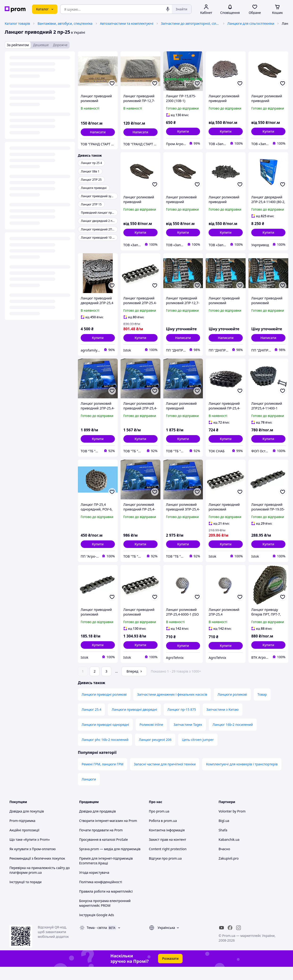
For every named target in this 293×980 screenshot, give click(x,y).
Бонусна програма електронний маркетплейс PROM (105, 916)
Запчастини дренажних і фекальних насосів (172, 708)
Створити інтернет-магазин (101, 834)
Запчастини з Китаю (223, 723)
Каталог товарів (17, 23)
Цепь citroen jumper (198, 753)
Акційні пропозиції (24, 843)
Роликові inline (151, 738)
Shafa (223, 843)
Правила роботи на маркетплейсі (106, 904)
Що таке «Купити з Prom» (30, 853)
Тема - (97, 941)
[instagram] (239, 941)
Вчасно (224, 862)
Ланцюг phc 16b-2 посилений (105, 753)
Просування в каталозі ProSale (104, 853)
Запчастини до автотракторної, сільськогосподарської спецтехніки (190, 23)
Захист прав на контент (167, 853)
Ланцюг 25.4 (91, 723)
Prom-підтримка (22, 834)
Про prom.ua (159, 824)
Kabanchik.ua (229, 853)
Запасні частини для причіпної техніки (165, 777)
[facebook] (230, 941)
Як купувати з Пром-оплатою (33, 862)
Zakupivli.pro (229, 872)
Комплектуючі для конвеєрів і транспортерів (242, 777)
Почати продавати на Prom (101, 843)
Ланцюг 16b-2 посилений (233, 738)
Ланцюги (89, 792)
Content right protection (168, 862)
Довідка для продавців (98, 824)
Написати (98, 132)
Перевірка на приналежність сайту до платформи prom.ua (40, 883)
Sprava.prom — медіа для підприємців (110, 862)
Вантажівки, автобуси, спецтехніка (65, 23)
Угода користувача (94, 886)
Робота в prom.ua (163, 834)
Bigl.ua (224, 834)
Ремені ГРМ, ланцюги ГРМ (103, 777)
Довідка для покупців (27, 824)
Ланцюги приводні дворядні (134, 723)
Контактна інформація (167, 843)
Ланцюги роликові (232, 708)
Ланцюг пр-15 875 (182, 723)
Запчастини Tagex (188, 738)
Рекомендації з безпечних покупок (37, 872)
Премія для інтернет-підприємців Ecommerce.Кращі (106, 874)
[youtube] (222, 941)
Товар (262, 708)
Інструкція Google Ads (97, 928)
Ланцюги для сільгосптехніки (251, 23)
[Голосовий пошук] (168, 9)
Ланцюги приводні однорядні (105, 738)
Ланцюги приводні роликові (104, 708)
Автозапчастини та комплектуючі (127, 23)
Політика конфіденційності (101, 895)
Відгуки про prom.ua (165, 872)
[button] (183, 131)
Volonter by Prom (232, 824)
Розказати (170, 972)
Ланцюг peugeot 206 (155, 753)
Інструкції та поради (25, 895)
